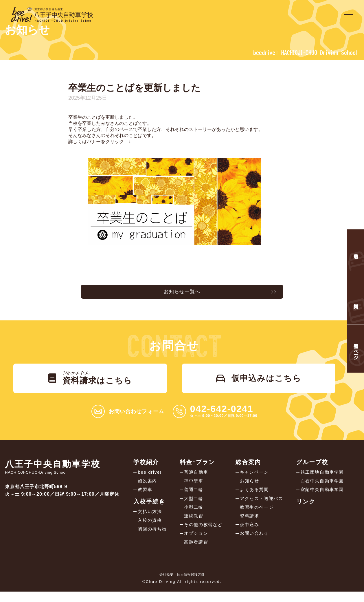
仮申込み (248, 533)
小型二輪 (193, 515)
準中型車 (193, 487)
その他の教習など (203, 533)
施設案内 (148, 487)
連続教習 (193, 524)
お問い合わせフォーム (136, 417)
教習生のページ (256, 515)
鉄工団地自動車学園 (321, 478)
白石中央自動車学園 (321, 487)
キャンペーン (253, 478)
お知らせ (248, 487)
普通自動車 (196, 478)
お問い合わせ (253, 543)
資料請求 (248, 524)
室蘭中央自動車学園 (321, 496)
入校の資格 (150, 528)
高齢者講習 (196, 552)
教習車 (145, 496)
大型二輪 (193, 506)
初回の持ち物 (153, 537)
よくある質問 (253, 496)
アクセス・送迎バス (261, 506)
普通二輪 (193, 496)
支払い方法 (150, 519)
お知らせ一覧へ (182, 293)
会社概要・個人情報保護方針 (182, 585)
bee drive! (150, 478)
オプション (196, 543)
